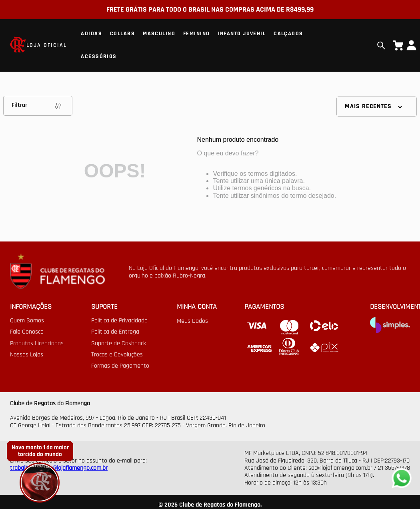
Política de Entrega (115, 332)
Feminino (197, 34)
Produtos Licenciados (37, 344)
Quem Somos (27, 321)
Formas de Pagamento (120, 366)
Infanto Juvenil (242, 34)
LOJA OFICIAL (47, 45)
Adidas (91, 34)
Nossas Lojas (27, 355)
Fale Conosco (27, 332)
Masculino (159, 34)
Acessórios (99, 56)
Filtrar (38, 106)
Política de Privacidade (119, 321)
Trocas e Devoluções (117, 355)
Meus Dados (192, 321)
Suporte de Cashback (119, 344)
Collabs (122, 34)
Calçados (288, 34)
